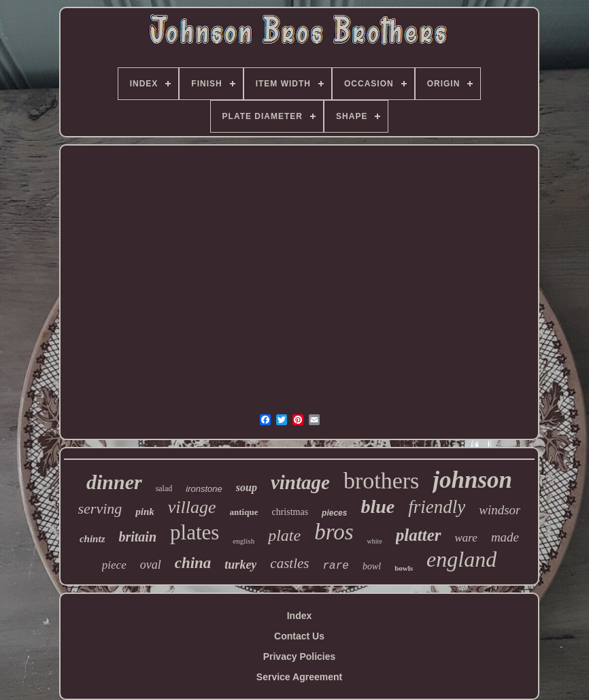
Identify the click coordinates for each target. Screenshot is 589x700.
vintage (300, 482)
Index (300, 616)
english (243, 541)
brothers (381, 481)
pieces (334, 513)
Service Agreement (299, 677)
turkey (240, 565)
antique (244, 512)
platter (419, 535)
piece (114, 565)
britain (137, 537)
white (375, 541)
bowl (372, 566)
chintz (92, 539)
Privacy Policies (300, 656)
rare (336, 566)
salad (164, 488)
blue (377, 506)
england (461, 559)
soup (247, 487)
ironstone (204, 489)
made (505, 537)
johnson (472, 480)
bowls (404, 568)
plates (195, 532)
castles (289, 563)
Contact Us (299, 636)
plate (284, 535)
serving (100, 509)
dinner (114, 482)
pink (145, 512)
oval (151, 565)
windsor (500, 510)
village (192, 507)
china (193, 563)
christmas (290, 512)
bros (334, 532)
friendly (437, 507)
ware (466, 538)
